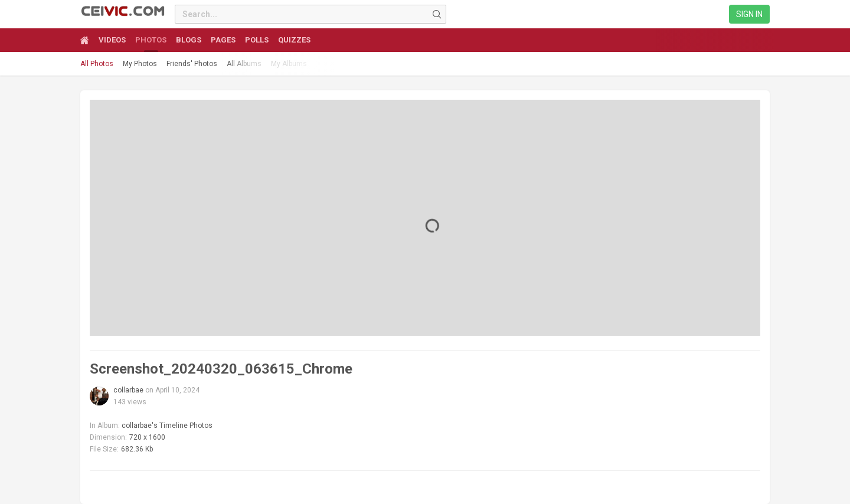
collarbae (128, 390)
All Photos (97, 64)
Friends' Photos (192, 64)
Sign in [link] (749, 14)
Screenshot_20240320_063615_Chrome (221, 369)
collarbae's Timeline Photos (167, 426)
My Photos (140, 64)
